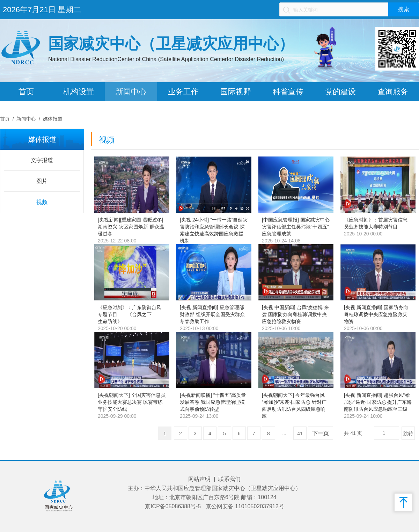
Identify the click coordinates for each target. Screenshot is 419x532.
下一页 (321, 433)
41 (300, 433)
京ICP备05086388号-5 (173, 506)
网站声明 (199, 479)
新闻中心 (131, 92)
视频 (42, 202)
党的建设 (340, 92)
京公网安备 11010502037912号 (245, 506)
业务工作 (183, 92)
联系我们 (229, 479)
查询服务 (393, 92)
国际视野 (236, 92)
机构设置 (79, 92)
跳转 (408, 433)
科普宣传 (288, 92)
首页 (26, 92)
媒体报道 (53, 119)
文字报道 (42, 160)
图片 (42, 181)
